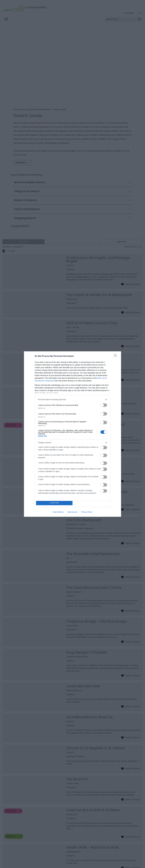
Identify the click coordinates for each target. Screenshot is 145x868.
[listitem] (72, 400)
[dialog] (72, 434)
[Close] (116, 356)
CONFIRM (54, 503)
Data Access (72, 512)
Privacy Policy (87, 512)
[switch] (104, 405)
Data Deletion (58, 512)
